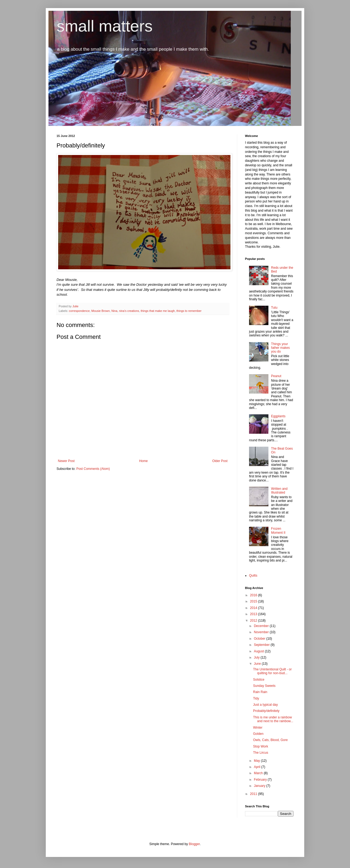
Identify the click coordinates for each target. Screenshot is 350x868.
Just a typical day (265, 705)
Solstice (259, 680)
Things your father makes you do (280, 348)
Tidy (256, 698)
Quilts (253, 576)
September (262, 645)
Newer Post (66, 461)
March (259, 773)
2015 (254, 601)
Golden (258, 734)
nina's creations (129, 311)
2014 (254, 608)
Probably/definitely (266, 711)
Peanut (276, 376)
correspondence (79, 311)
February (261, 780)
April (258, 767)
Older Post (220, 461)
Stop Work (261, 746)
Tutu (274, 308)
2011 (254, 794)
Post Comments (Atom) (93, 469)
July (257, 657)
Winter (258, 728)
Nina (114, 311)
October (260, 639)
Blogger (194, 844)
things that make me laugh (158, 311)
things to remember (189, 311)
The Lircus (261, 753)
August (259, 651)
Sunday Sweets (264, 686)
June (258, 664)
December (262, 626)
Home (143, 461)
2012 (254, 621)
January (260, 786)
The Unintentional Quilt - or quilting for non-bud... (272, 671)
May (257, 761)
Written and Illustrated (279, 491)
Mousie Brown (100, 311)
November (262, 632)
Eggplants (278, 416)
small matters (105, 26)
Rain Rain (260, 692)
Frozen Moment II (278, 531)
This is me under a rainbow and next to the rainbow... (273, 719)
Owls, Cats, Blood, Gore (270, 740)
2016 (254, 595)
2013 (254, 614)
